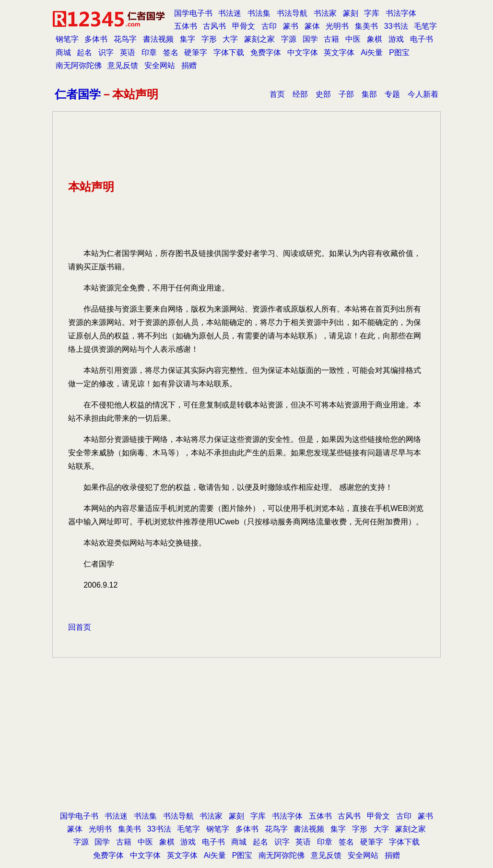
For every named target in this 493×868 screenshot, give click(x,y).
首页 (277, 94)
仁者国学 (78, 94)
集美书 (366, 26)
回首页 (80, 627)
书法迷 (230, 13)
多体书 (96, 39)
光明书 (337, 26)
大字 (230, 39)
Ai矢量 (372, 52)
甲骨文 (244, 26)
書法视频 (158, 39)
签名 (171, 52)
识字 (106, 52)
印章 (149, 52)
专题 (392, 94)
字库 (372, 13)
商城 (63, 52)
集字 (188, 39)
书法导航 (292, 13)
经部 (300, 94)
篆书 (291, 26)
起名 (84, 52)
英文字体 (339, 52)
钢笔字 (67, 39)
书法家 (325, 13)
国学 (310, 39)
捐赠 (189, 65)
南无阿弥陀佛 (79, 65)
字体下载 (229, 52)
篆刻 (351, 13)
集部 (369, 94)
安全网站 (160, 65)
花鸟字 (125, 39)
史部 (323, 94)
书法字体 (401, 13)
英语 (128, 52)
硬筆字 (196, 52)
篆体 (312, 26)
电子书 (422, 39)
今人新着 (423, 94)
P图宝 (399, 52)
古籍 (331, 39)
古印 (269, 26)
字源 (289, 39)
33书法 (396, 26)
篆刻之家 (259, 39)
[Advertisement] (246, 732)
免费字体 (266, 52)
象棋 (375, 39)
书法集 (259, 13)
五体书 (186, 26)
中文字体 (303, 52)
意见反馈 (123, 65)
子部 (346, 94)
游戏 (396, 39)
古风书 (214, 26)
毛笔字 (425, 26)
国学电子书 (193, 13)
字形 (209, 39)
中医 (353, 39)
